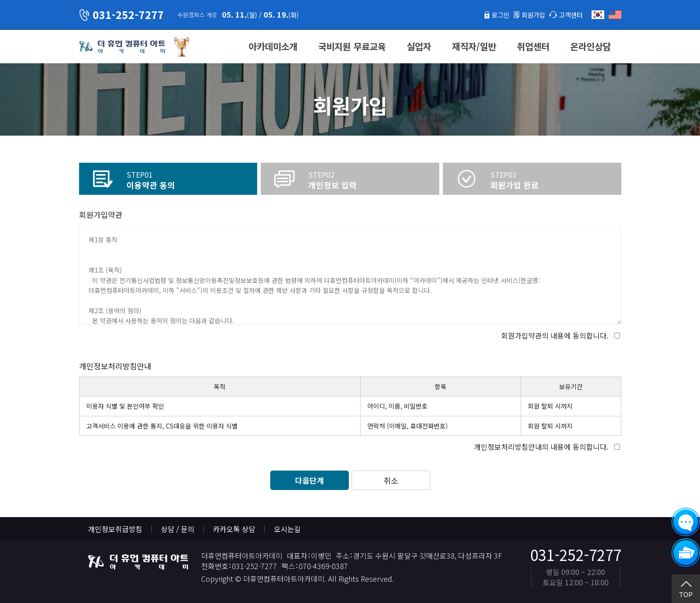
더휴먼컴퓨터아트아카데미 (122, 47)
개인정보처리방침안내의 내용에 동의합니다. (541, 447)
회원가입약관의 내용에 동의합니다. (555, 335)
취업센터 (533, 46)
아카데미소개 (273, 46)
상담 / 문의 (178, 529)
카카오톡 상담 (234, 529)
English (615, 15)
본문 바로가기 (0, 0)
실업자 (419, 46)
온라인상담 (591, 46)
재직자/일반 (474, 46)
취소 (391, 480)
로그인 (492, 14)
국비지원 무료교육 (352, 46)
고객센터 (569, 14)
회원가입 (528, 14)
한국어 (598, 15)
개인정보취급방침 (115, 529)
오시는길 (287, 529)
